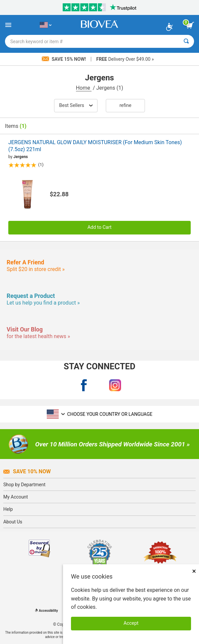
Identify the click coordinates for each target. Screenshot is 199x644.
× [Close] (194, 571)
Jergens (21, 157)
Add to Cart (100, 227)
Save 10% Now (27, 471)
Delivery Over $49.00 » (125, 59)
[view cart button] (190, 25)
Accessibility (46, 611)
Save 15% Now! (64, 59)
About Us (13, 522)
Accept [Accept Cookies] (131, 623)
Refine (125, 105)
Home (84, 88)
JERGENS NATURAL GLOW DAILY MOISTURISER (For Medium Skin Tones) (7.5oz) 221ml (95, 146)
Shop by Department (24, 485)
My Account (16, 497)
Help (8, 509)
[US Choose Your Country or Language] (46, 25)
